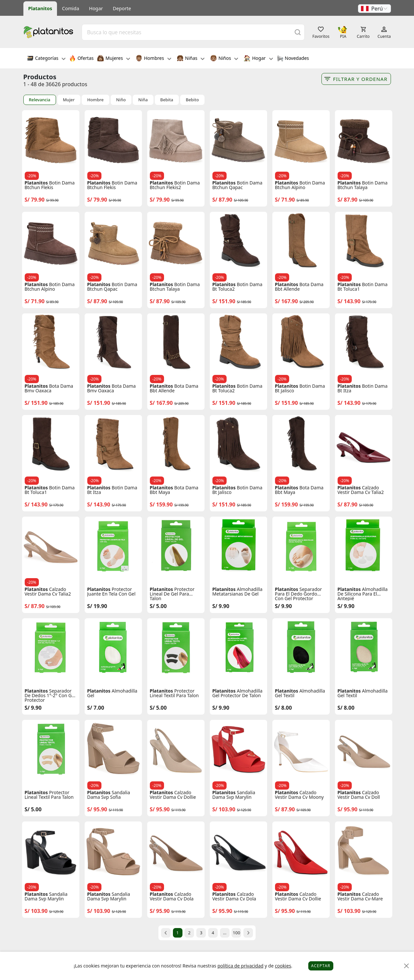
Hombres (153, 59)
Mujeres (114, 59)
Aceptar (321, 966)
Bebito (192, 100)
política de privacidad (240, 966)
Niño (121, 100)
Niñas (191, 59)
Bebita (167, 100)
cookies (283, 966)
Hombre (96, 100)
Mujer (69, 100)
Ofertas (81, 59)
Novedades (293, 59)
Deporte (122, 8)
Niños (224, 59)
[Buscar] (298, 32)
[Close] (407, 966)
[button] (374, 9)
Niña (143, 100)
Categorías (46, 59)
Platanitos (40, 8)
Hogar (96, 8)
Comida (70, 8)
